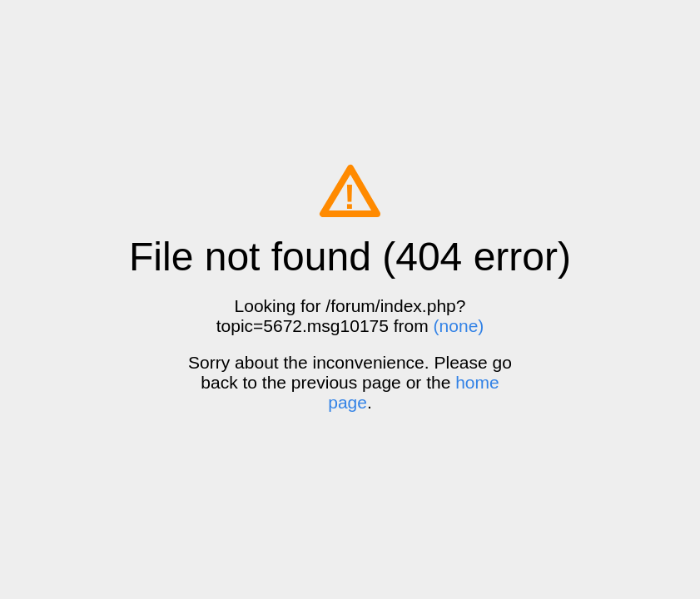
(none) (459, 326)
